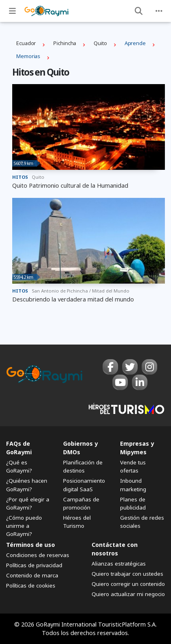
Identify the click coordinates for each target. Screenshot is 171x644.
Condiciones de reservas (38, 555)
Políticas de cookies (31, 585)
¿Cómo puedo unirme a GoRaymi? (24, 526)
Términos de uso (31, 545)
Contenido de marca (32, 575)
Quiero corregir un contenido (128, 584)
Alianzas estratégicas (119, 564)
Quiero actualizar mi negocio (128, 594)
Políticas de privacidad (34, 565)
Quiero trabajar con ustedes (127, 574)
